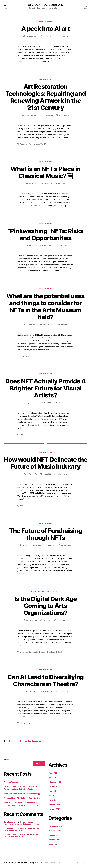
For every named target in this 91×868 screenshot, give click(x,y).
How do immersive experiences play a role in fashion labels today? (23, 823)
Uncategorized (45, 21)
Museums (24, 356)
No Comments (63, 36)
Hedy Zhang (33, 325)
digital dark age (39, 652)
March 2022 (54, 777)
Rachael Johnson (33, 115)
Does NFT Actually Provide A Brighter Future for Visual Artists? (45, 388)
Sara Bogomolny (11, 822)
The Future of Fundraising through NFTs (46, 534)
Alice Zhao (33, 246)
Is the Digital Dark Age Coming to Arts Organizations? (45, 606)
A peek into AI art (45, 29)
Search (6, 759)
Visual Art (44, 144)
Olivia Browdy (33, 183)
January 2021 (54, 809)
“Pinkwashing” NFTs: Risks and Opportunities (46, 234)
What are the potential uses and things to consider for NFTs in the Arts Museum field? (45, 306)
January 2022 (54, 786)
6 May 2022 (48, 183)
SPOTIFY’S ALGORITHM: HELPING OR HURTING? (22, 829)
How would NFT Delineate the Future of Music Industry (45, 463)
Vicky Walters (33, 692)
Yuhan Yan (33, 403)
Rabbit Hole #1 (54, 835)
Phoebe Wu (33, 474)
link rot (48, 652)
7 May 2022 (48, 36)
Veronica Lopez (10, 834)
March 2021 (53, 800)
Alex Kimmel (33, 620)
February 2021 (55, 805)
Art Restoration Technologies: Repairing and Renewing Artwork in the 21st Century (45, 97)
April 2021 (53, 796)
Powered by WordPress (50, 863)
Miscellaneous (55, 831)
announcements (55, 826)
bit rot (22, 652)
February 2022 (55, 782)
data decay (29, 652)
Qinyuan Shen (33, 36)
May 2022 (53, 773)
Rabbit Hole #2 (45, 79)
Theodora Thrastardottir (33, 545)
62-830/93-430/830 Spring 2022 (45, 5)
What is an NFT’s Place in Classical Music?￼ (45, 172)
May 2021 (53, 791)
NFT (29, 356)
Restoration (36, 144)
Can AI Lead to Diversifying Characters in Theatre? (45, 680)
